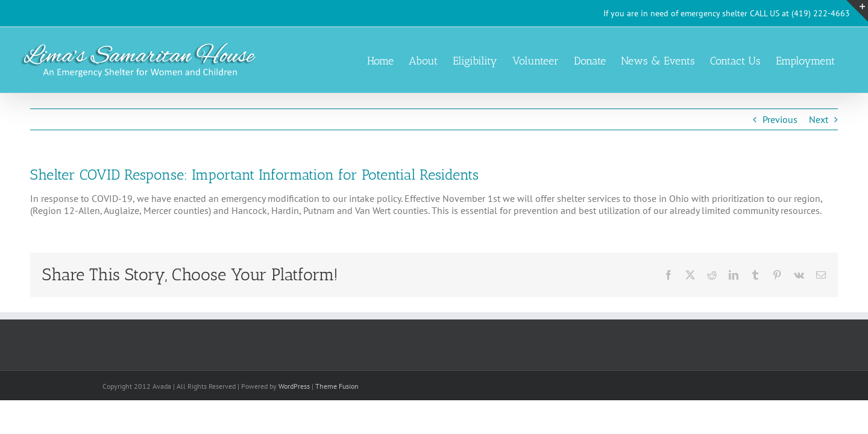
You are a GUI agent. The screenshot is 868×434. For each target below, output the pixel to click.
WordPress (294, 386)
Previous (780, 119)
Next (819, 119)
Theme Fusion (337, 386)
